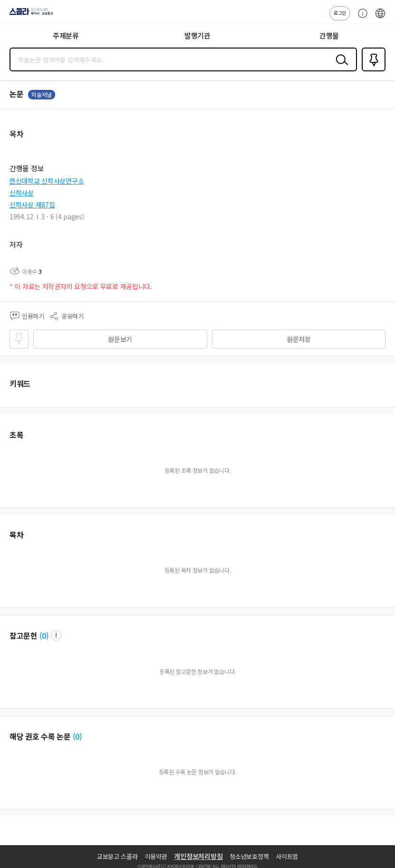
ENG (380, 18)
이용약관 (156, 856)
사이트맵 (287, 856)
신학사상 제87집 (32, 205)
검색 (340, 67)
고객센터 (360, 18)
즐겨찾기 (372, 70)
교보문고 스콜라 (117, 856)
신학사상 (22, 193)
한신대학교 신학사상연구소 (47, 181)
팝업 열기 (56, 635)
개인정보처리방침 (198, 856)
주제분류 (66, 35)
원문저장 (299, 339)
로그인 (340, 13)
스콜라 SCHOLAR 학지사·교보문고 (29, 15)
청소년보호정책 (249, 856)
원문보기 (120, 339)
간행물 (329, 35)
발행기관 (197, 35)
